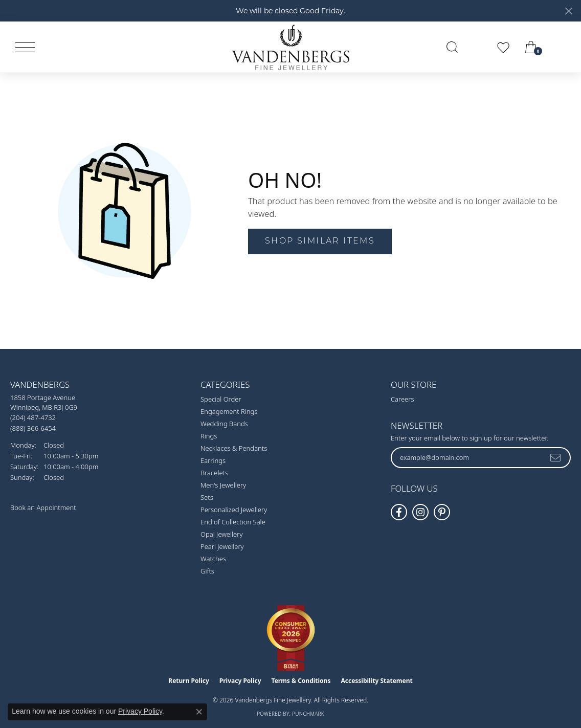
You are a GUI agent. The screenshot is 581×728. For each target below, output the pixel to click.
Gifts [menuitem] (207, 571)
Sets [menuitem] (207, 497)
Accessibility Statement (376, 681)
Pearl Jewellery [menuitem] (222, 546)
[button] (452, 47)
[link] (562, 47)
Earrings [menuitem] (213, 460)
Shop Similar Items (320, 241)
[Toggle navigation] (25, 47)
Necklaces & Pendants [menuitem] (234, 448)
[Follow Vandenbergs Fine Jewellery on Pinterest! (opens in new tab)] (442, 512)
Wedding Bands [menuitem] (224, 424)
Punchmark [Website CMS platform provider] (308, 714)
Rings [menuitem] (209, 436)
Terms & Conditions (301, 681)
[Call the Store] (33, 417)
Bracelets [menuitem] (214, 473)
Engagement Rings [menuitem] (229, 411)
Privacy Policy (240, 681)
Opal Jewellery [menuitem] (221, 534)
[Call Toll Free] (33, 428)
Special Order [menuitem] (221, 399)
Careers (403, 399)
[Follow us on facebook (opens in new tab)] (399, 512)
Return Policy (189, 681)
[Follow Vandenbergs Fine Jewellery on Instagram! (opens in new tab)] (420, 512)
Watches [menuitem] (213, 559)
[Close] (568, 11)
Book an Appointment (43, 508)
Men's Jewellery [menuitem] (223, 485)
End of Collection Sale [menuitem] (233, 522)
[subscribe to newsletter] (556, 457)
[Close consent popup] (199, 712)
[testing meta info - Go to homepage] (290, 47)
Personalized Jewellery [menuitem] (234, 510)
